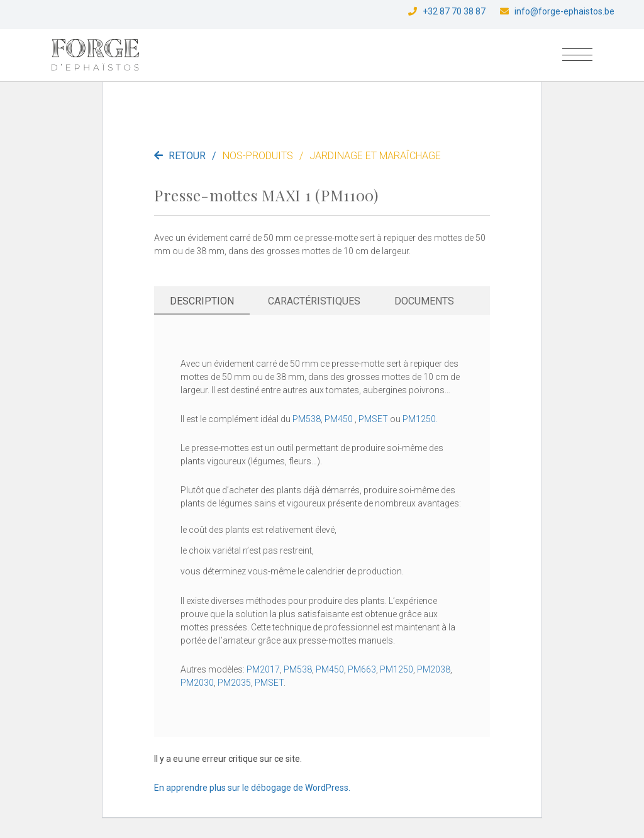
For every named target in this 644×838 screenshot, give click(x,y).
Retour (188, 156)
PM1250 (397, 669)
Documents (424, 301)
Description (202, 301)
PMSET (373, 419)
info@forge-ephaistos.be (564, 11)
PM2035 (234, 683)
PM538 (307, 419)
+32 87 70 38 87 (454, 11)
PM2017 (263, 669)
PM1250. (420, 419)
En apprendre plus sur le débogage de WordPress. (252, 788)
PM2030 (197, 683)
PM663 (362, 669)
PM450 (339, 419)
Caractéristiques (314, 301)
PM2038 (434, 669)
